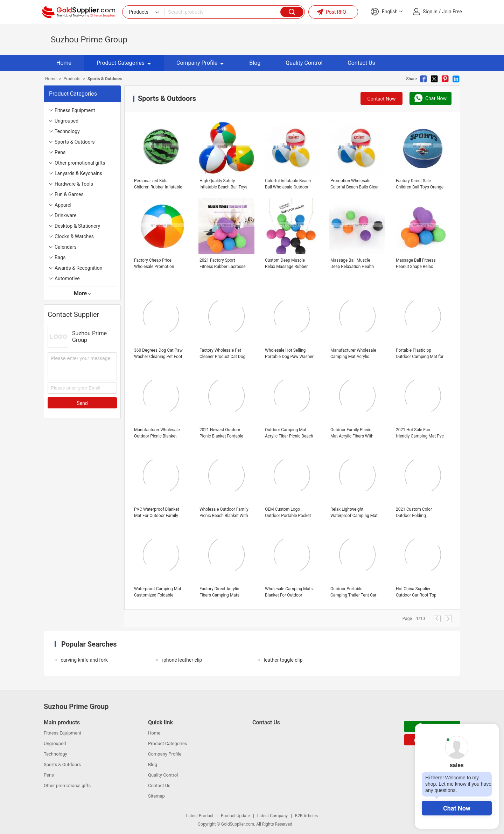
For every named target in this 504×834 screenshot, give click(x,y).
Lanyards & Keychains (78, 173)
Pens (60, 152)
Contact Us (361, 63)
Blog (255, 63)
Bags (60, 257)
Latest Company (272, 816)
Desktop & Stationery (77, 226)
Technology (67, 131)
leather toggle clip (283, 660)
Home (64, 63)
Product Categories (124, 63)
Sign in (430, 12)
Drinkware (65, 215)
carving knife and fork (84, 660)
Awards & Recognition (79, 268)
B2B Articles (306, 816)
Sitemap (156, 796)
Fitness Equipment (75, 110)
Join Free (452, 12)
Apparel (63, 205)
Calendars (66, 247)
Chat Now (457, 808)
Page (407, 619)
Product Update (235, 816)
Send (82, 403)
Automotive (67, 278)
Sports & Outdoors (75, 142)
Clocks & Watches (74, 236)
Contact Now (382, 99)
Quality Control (304, 63)
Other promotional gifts (80, 163)
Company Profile (200, 63)
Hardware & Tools (74, 184)
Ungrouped (66, 121)
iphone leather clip (182, 660)
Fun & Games (69, 194)
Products (72, 79)
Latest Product (200, 816)
